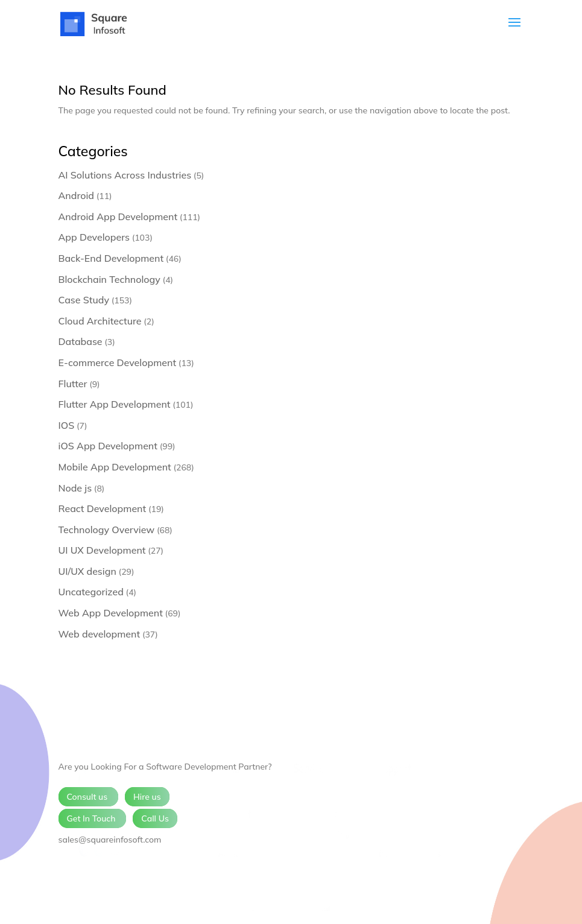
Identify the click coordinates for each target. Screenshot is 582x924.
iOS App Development (108, 446)
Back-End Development (111, 258)
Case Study (84, 300)
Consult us (88, 797)
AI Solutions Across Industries (125, 175)
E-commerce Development (118, 362)
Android (77, 195)
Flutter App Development (115, 404)
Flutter (73, 384)
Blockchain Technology (109, 279)
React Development (103, 508)
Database (81, 341)
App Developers (94, 237)
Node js (75, 488)
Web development (100, 634)
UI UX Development (102, 550)
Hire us (147, 797)
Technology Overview (107, 530)
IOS (67, 425)
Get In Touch (93, 818)
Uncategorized (91, 592)
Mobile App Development (115, 467)
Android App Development (118, 217)
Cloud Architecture (100, 321)
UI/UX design (87, 571)
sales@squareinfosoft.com (110, 840)
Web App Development (111, 613)
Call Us (155, 818)
